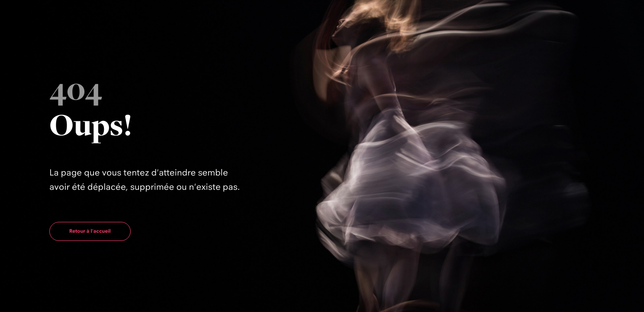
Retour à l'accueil (90, 231)
